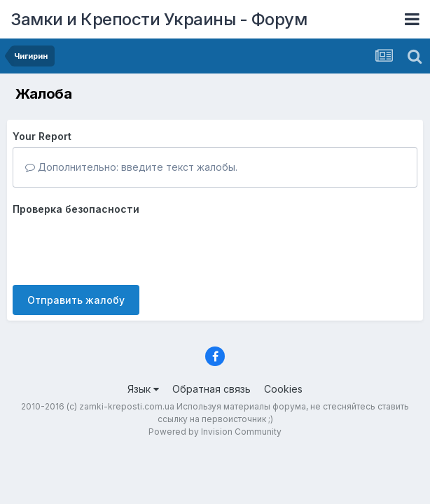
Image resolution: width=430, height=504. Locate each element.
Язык (143, 389)
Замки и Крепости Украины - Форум (159, 19)
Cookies (283, 389)
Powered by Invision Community (215, 432)
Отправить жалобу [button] (76, 300)
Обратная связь (211, 389)
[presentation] (119, 247)
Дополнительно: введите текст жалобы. (131, 167)
